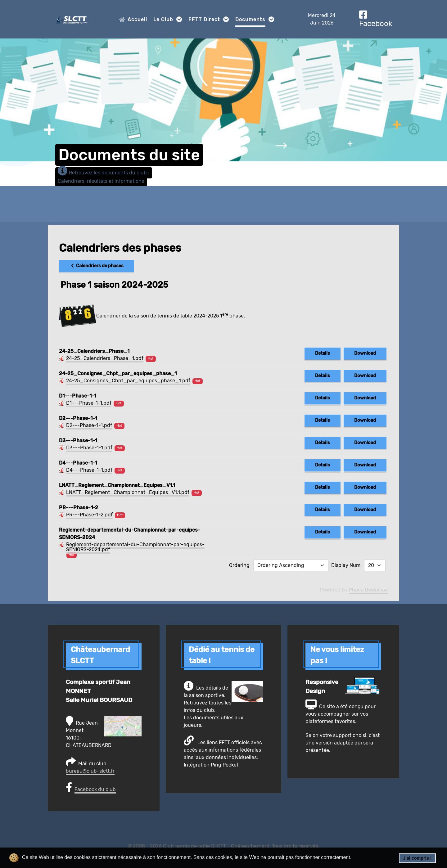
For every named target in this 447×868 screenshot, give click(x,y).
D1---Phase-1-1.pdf (89, 403)
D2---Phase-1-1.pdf (89, 425)
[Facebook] (376, 19)
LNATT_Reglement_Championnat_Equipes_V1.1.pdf (128, 492)
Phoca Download (368, 590)
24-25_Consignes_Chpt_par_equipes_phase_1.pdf (128, 381)
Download (365, 353)
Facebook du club (95, 789)
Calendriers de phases (97, 266)
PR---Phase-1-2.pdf (89, 515)
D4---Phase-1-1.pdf (89, 470)
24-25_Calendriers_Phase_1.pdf (105, 358)
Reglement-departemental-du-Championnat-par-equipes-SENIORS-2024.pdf (135, 547)
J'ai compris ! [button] (417, 858)
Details (323, 353)
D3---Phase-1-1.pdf (89, 448)
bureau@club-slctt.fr (90, 771)
